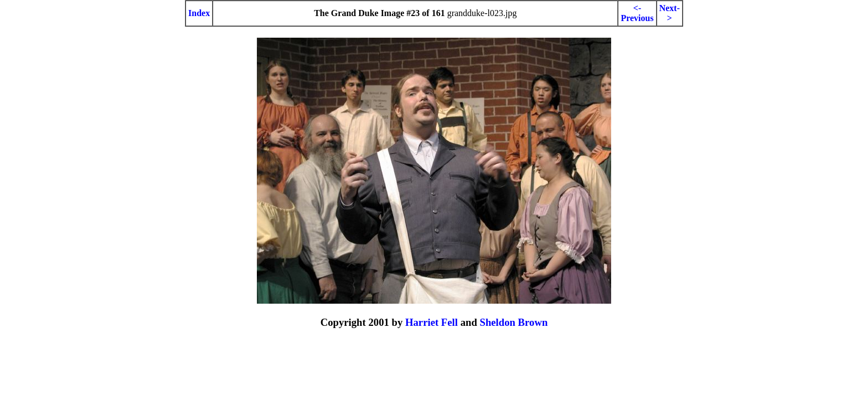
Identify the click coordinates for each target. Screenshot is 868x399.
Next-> (670, 13)
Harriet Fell (432, 322)
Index (199, 13)
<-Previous (637, 13)
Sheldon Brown (513, 322)
